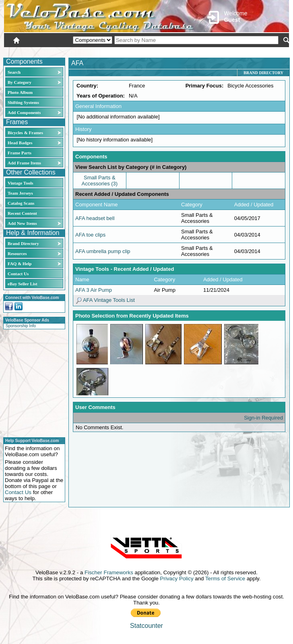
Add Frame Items (24, 163)
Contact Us (18, 274)
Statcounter (146, 626)
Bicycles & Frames (26, 133)
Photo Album (20, 92)
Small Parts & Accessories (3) (100, 181)
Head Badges (20, 143)
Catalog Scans (21, 203)
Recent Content (22, 213)
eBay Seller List (23, 284)
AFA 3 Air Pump (94, 290)
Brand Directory (23, 243)
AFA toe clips (90, 235)
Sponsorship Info (21, 326)
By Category (20, 82)
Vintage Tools (20, 183)
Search (14, 72)
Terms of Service (225, 579)
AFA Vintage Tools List (105, 300)
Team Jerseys (20, 193)
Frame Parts (20, 153)
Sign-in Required (263, 418)
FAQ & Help (20, 264)
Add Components (24, 112)
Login (217, 51)
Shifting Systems (23, 102)
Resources (17, 253)
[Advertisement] (32, 382)
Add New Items (22, 223)
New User (244, 51)
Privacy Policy (177, 579)
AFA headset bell (95, 218)
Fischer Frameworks (109, 572)
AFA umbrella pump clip (103, 251)
